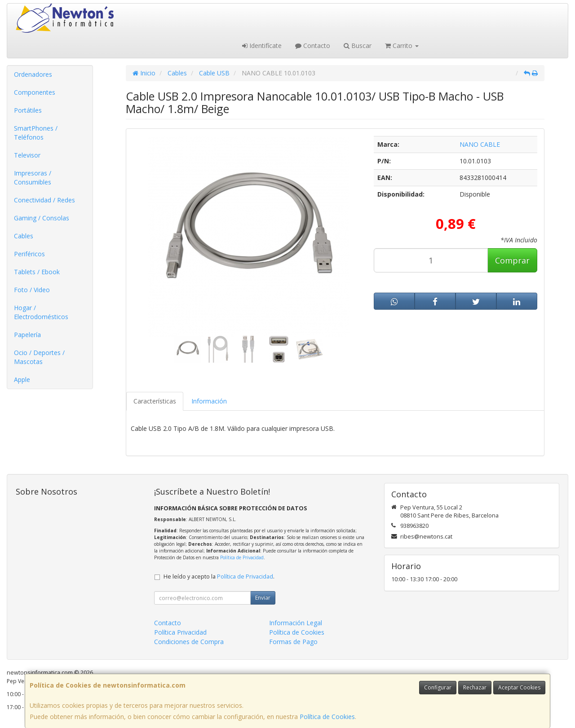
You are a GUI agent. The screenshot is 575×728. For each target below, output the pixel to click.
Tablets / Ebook (37, 272)
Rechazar (475, 687)
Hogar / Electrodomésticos (41, 312)
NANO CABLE (480, 144)
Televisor (27, 155)
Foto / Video (32, 290)
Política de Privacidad (242, 557)
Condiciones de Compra (189, 642)
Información (209, 401)
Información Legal (296, 623)
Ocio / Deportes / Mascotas (39, 357)
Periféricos (29, 254)
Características (155, 401)
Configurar (438, 687)
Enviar (263, 598)
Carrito (402, 46)
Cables (24, 236)
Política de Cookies (327, 717)
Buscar (358, 46)
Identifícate (262, 46)
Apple (22, 379)
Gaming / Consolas (42, 218)
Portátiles (28, 110)
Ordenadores (33, 74)
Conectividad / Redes (44, 200)
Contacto (313, 46)
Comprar (512, 260)
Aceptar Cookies (519, 687)
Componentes (35, 92)
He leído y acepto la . (219, 577)
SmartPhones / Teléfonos (36, 133)
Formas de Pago (293, 642)
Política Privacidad (180, 632)
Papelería (27, 335)
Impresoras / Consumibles (33, 178)
